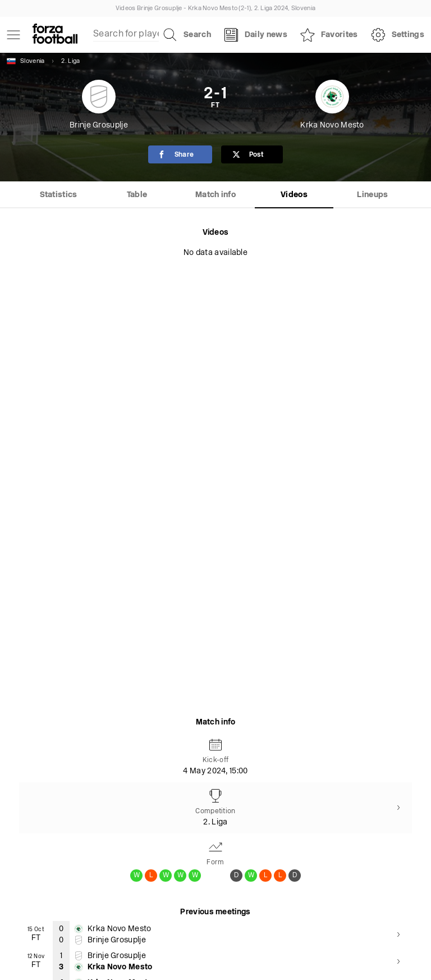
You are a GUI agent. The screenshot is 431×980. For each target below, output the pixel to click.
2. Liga (70, 61)
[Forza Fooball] (55, 35)
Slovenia (26, 61)
